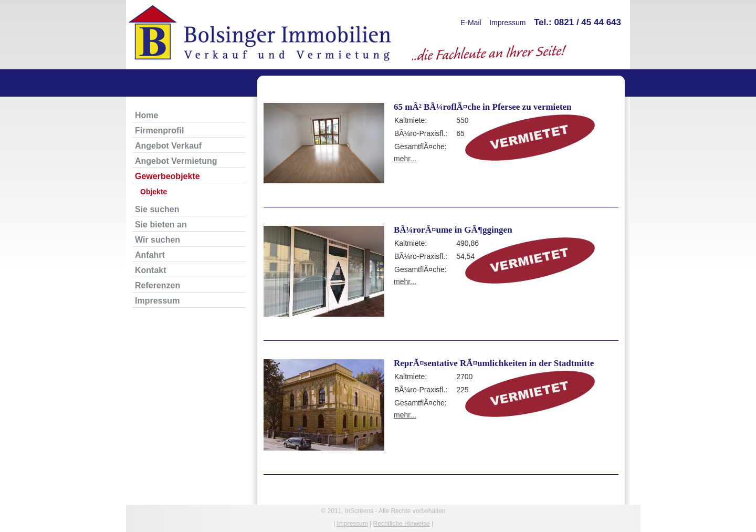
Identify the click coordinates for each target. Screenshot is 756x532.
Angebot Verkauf (168, 146)
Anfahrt (150, 255)
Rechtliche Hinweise (402, 524)
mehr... (405, 159)
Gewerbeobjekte (167, 176)
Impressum (507, 23)
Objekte (154, 192)
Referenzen (157, 285)
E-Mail (471, 23)
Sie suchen (157, 209)
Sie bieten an (161, 225)
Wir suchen (157, 240)
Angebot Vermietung (176, 161)
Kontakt (151, 270)
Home (146, 115)
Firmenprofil (159, 131)
